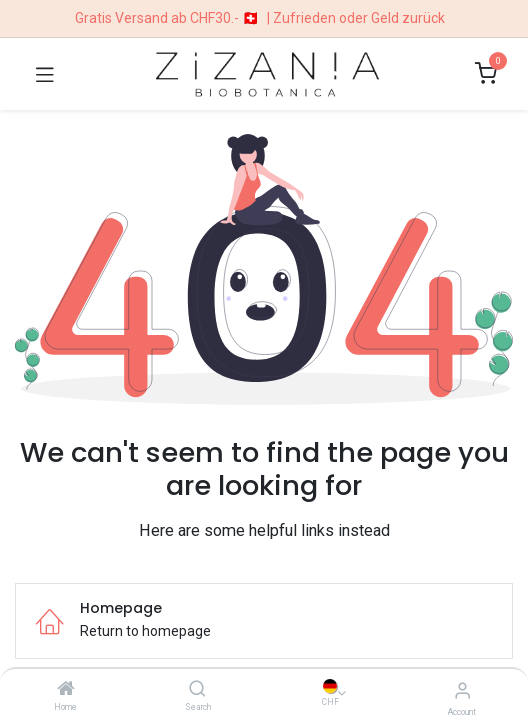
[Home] (66, 690)
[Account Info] (462, 690)
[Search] (197, 690)
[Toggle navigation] (45, 74)
